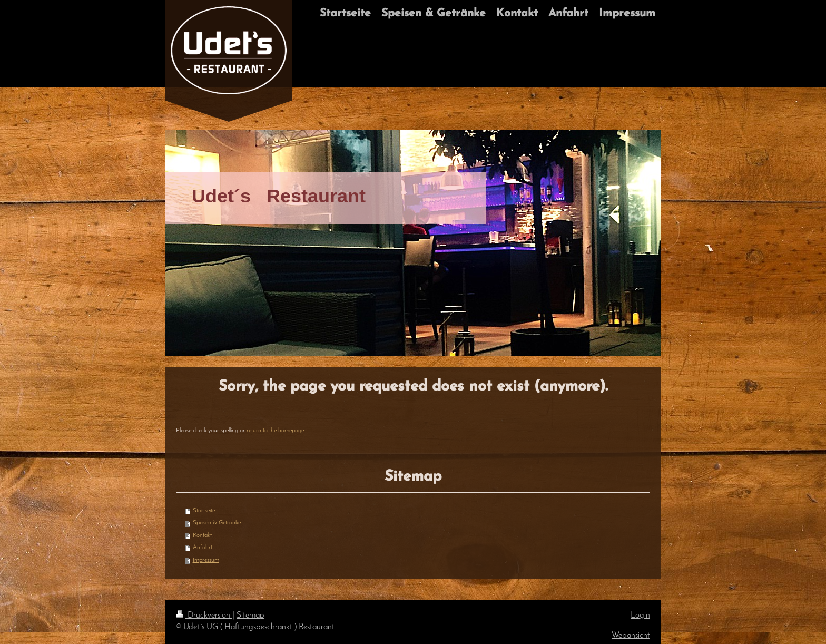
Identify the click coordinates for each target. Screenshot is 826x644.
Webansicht (631, 636)
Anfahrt (203, 548)
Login (640, 616)
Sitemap (250, 616)
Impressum (206, 560)
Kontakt (202, 535)
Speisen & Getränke (217, 523)
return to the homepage (275, 431)
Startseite (204, 511)
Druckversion (204, 616)
